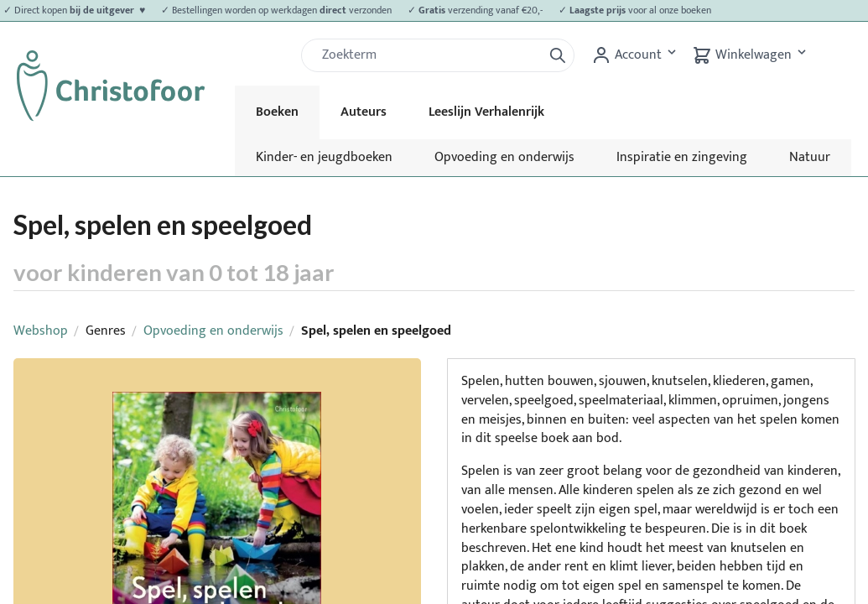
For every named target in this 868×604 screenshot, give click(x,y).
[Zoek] (429, 55)
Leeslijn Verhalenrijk (486, 112)
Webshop (41, 331)
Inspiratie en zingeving (682, 157)
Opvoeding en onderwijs (504, 157)
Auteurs (364, 112)
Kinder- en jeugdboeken (324, 157)
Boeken (277, 112)
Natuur (810, 157)
